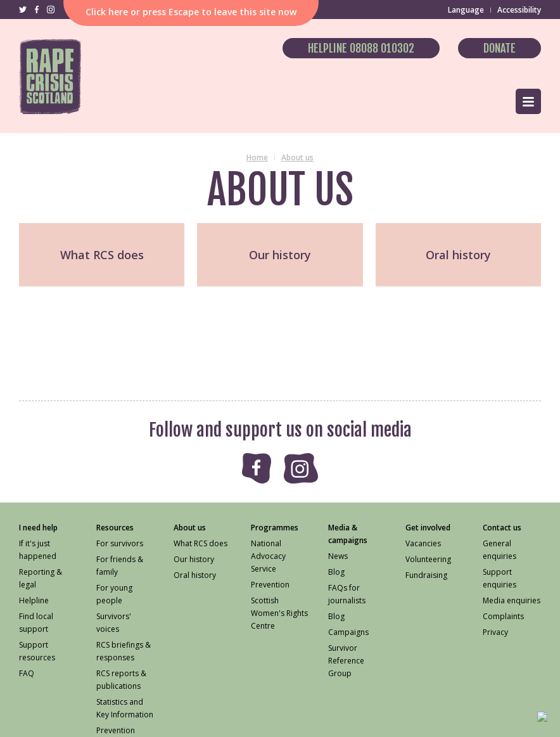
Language (466, 10)
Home (257, 157)
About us (297, 157)
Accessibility (519, 10)
